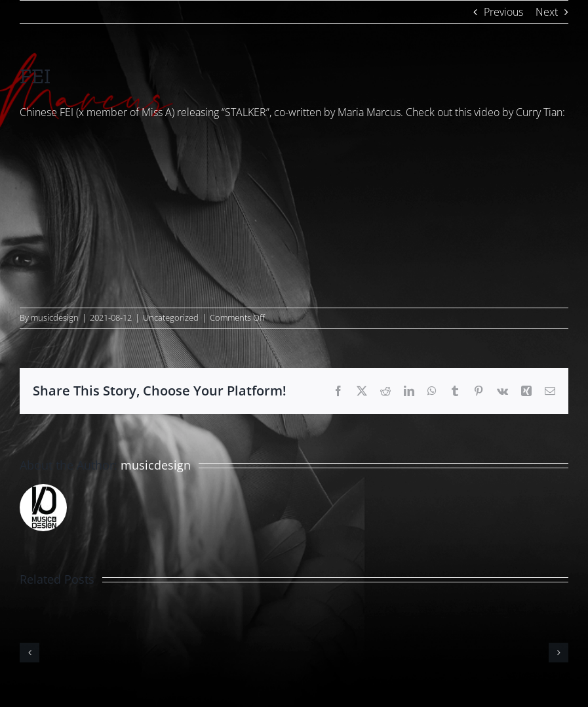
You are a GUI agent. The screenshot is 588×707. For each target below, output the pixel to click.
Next (547, 12)
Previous (503, 12)
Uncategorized (171, 317)
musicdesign (55, 317)
